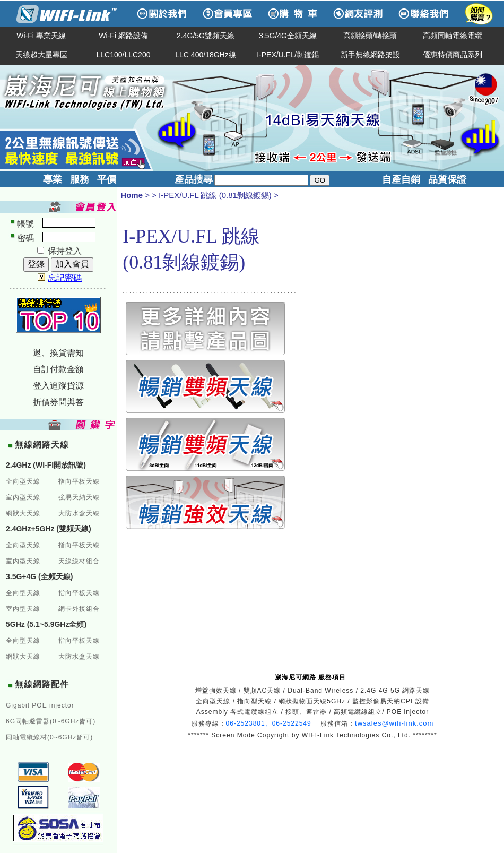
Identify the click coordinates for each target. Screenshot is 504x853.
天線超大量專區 (41, 55)
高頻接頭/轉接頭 (370, 36)
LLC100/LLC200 (124, 55)
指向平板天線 (79, 481)
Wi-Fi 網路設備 (123, 36)
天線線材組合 (79, 561)
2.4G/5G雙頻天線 (206, 36)
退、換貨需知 (58, 353)
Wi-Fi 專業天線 (41, 36)
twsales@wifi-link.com (394, 723)
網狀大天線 (23, 513)
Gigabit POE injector (40, 705)
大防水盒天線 (79, 513)
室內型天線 (23, 497)
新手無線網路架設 (370, 55)
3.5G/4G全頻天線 (288, 36)
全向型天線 (23, 481)
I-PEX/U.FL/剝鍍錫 (288, 55)
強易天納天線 (79, 497)
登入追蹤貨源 (58, 386)
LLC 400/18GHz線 (205, 55)
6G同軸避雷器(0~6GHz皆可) (51, 721)
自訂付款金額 (58, 369)
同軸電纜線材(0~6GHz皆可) (49, 737)
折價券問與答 (58, 402)
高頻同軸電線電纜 (453, 36)
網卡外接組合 (79, 609)
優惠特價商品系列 (453, 55)
